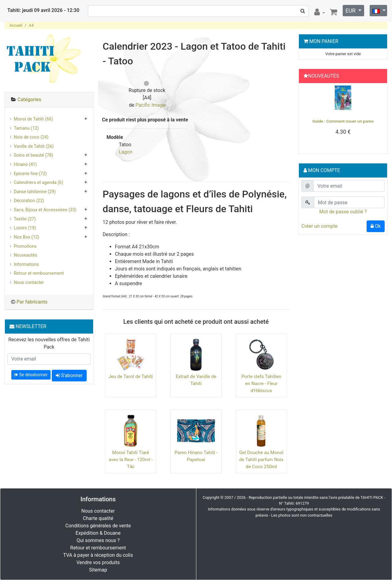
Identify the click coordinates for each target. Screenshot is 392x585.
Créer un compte (319, 226)
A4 (31, 25)
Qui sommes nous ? (98, 540)
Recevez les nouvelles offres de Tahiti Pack (49, 343)
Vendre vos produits (98, 562)
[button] (308, 117)
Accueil (16, 25)
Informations (26, 264)
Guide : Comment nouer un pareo (343, 121)
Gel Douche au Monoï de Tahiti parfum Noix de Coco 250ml (261, 460)
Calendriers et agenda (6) (38, 183)
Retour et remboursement (39, 273)
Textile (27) (25, 219)
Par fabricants (32, 302)
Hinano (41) (25, 164)
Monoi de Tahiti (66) (33, 119)
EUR (351, 11)
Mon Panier (324, 41)
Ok (376, 226)
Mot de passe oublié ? (343, 212)
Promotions (25, 246)
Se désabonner (31, 375)
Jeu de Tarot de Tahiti (131, 377)
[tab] (49, 100)
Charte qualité (98, 518)
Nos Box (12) (26, 237)
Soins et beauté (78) (34, 155)
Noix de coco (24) (31, 137)
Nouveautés (25, 255)
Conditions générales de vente (98, 526)
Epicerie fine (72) (30, 174)
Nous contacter (29, 283)
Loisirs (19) (25, 228)
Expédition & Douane (98, 533)
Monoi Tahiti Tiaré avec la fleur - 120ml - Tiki (131, 460)
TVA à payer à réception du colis (98, 555)
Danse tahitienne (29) (35, 192)
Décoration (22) (29, 201)
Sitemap (98, 570)
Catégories (29, 99)
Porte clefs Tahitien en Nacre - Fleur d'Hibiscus (261, 384)
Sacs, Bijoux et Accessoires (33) (45, 210)
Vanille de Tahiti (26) (34, 146)
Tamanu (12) (26, 128)
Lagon (126, 152)
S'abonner (69, 375)
